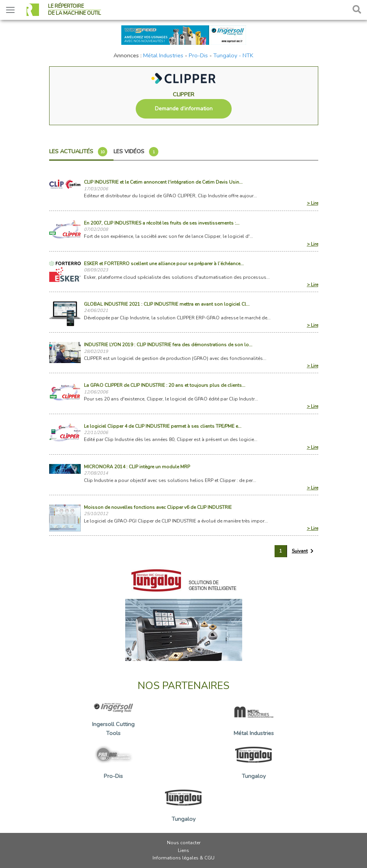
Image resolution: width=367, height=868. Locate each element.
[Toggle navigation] (10, 10)
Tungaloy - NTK (233, 55)
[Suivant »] (303, 551)
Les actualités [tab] (78, 152)
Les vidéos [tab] (136, 152)
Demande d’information (184, 109)
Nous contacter (184, 843)
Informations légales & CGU (183, 858)
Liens (183, 850)
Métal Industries (163, 55)
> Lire (313, 203)
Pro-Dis (198, 55)
